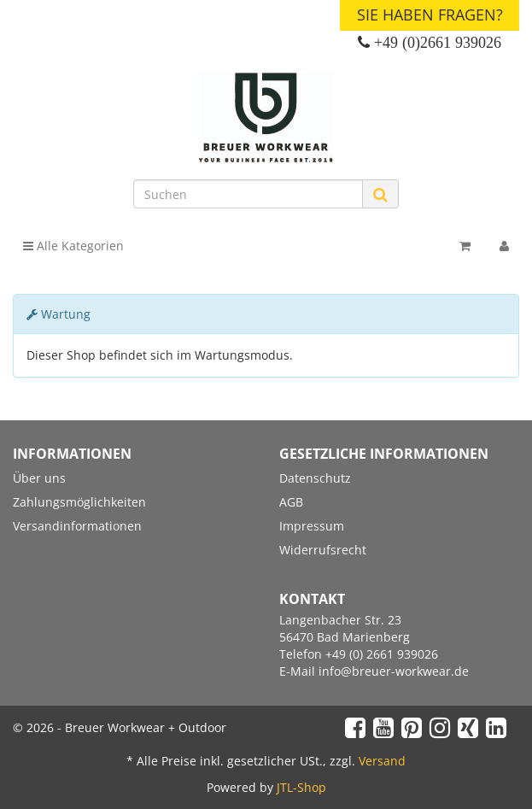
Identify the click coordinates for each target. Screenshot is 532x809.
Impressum (312, 526)
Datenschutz (315, 478)
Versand (382, 761)
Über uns (39, 478)
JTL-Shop (301, 787)
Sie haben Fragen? (430, 15)
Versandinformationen (77, 526)
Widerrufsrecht (323, 550)
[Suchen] (248, 194)
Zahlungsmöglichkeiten (79, 502)
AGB (291, 502)
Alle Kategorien (73, 246)
